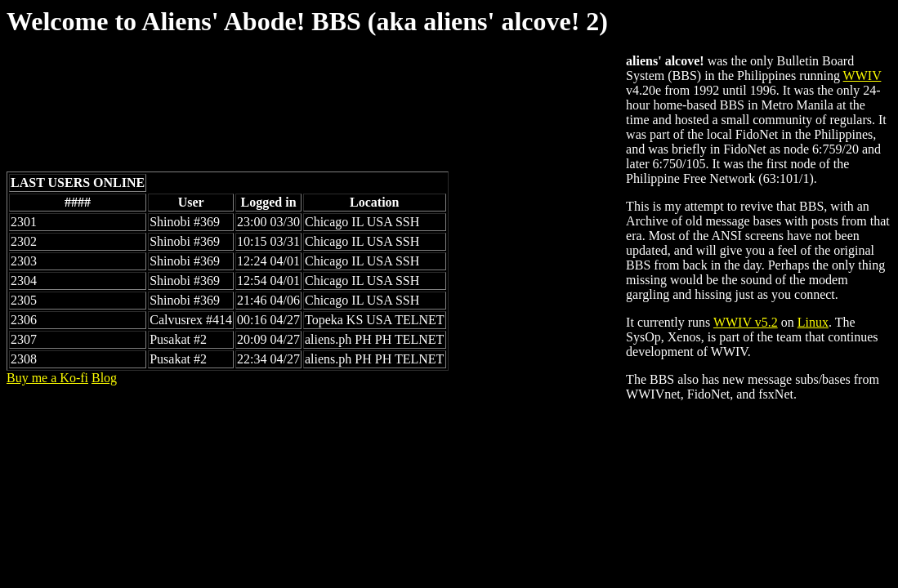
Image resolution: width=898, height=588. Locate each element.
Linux (813, 322)
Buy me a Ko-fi (47, 378)
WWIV (862, 76)
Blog (104, 378)
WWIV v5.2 (746, 322)
